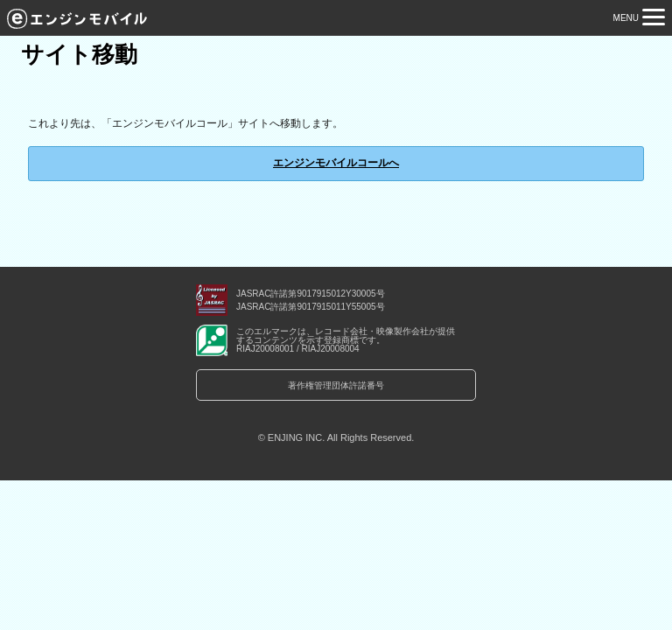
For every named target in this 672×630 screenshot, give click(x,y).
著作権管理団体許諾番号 (336, 385)
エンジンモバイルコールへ (336, 163)
